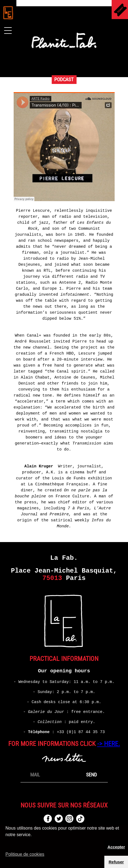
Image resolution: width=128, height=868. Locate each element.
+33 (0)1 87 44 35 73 (81, 732)
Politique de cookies (25, 854)
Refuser (116, 862)
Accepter (116, 847)
